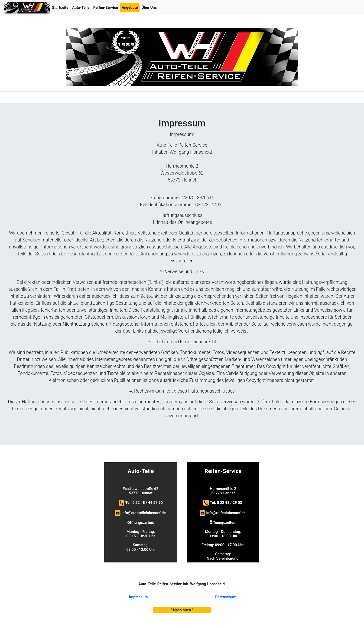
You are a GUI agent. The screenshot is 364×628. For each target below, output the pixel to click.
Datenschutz (226, 597)
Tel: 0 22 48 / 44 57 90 (144, 503)
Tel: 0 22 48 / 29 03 (226, 503)
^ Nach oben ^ (182, 610)
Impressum (138, 597)
